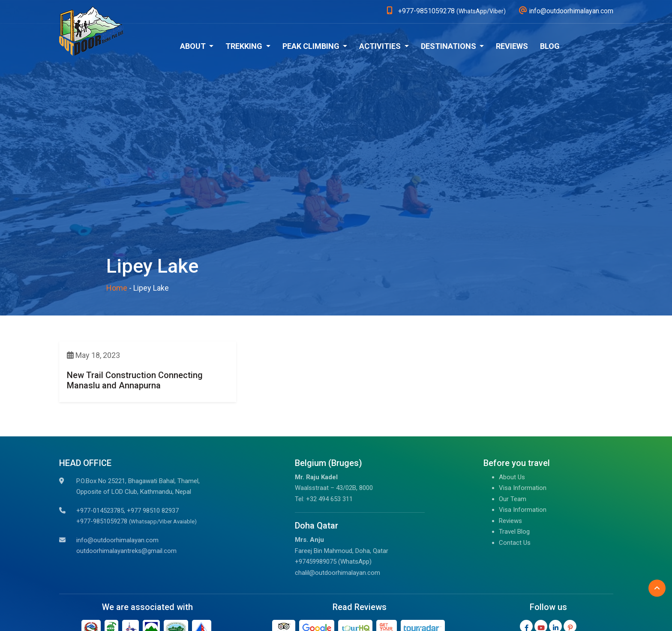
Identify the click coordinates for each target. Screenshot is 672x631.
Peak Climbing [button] (312, 46)
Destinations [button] (449, 46)
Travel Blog (514, 532)
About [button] (194, 46)
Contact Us (515, 543)
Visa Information (523, 488)
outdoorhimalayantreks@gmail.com (126, 551)
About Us (512, 477)
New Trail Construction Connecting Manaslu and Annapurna (135, 380)
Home (117, 288)
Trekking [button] (245, 46)
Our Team (513, 499)
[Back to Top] (657, 588)
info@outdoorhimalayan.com (117, 540)
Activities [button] (381, 46)
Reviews (512, 46)
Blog (550, 46)
